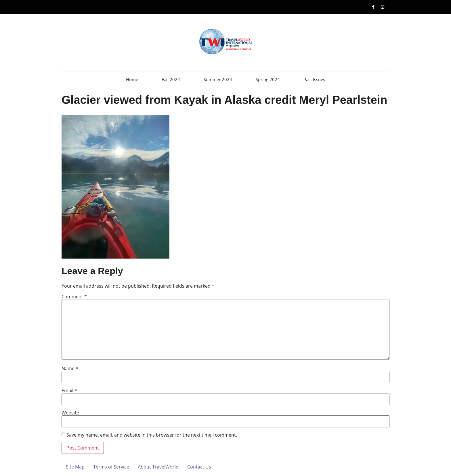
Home (132, 79)
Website (70, 413)
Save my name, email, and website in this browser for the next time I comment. (152, 435)
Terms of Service (111, 467)
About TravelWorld (158, 467)
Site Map (75, 467)
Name (70, 368)
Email (69, 391)
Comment (74, 297)
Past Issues (314, 79)
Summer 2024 (218, 79)
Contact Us (199, 467)
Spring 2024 (268, 79)
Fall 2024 (171, 79)
